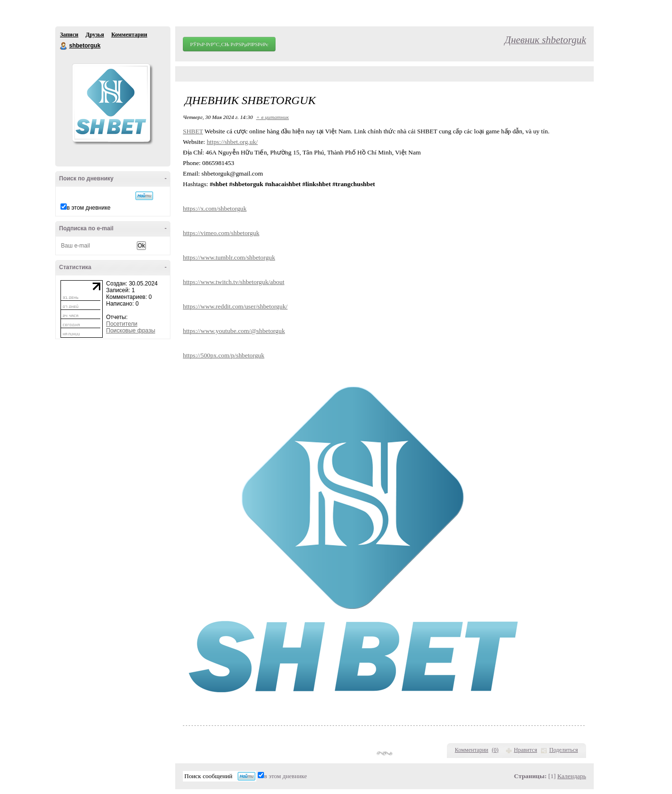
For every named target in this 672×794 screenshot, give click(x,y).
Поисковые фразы (131, 331)
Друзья (95, 35)
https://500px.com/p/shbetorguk (224, 355)
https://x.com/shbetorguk (215, 208)
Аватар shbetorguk (111, 103)
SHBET (193, 131)
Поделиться (564, 750)
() (495, 750)
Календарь (572, 776)
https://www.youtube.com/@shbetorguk (234, 331)
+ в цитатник (272, 117)
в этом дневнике (89, 208)
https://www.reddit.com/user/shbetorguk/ (235, 306)
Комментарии (129, 35)
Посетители (122, 324)
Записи (69, 35)
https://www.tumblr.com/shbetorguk (229, 257)
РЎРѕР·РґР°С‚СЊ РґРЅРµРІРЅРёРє (229, 44)
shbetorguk (64, 46)
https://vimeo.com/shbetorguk (221, 233)
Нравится (526, 750)
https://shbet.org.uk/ (232, 142)
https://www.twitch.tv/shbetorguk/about (234, 282)
